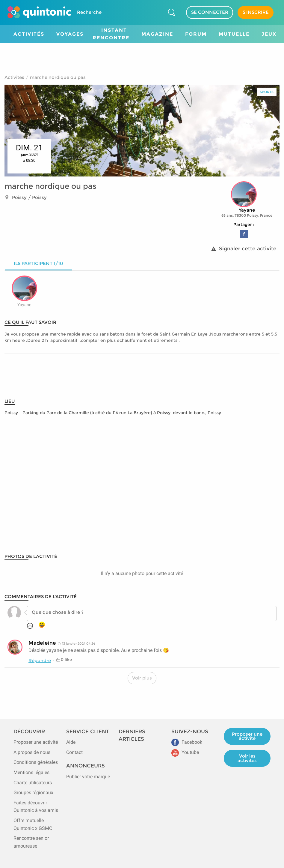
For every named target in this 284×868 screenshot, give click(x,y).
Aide (71, 742)
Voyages (70, 34)
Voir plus (142, 678)
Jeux (269, 34)
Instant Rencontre (111, 34)
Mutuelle (234, 34)
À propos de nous (32, 752)
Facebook (187, 742)
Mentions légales (31, 772)
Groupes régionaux (33, 793)
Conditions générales (36, 762)
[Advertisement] (142, 57)
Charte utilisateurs (33, 783)
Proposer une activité (36, 742)
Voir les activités (247, 758)
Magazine (157, 34)
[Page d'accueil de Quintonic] (39, 12)
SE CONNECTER (210, 12)
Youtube (185, 752)
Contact (74, 752)
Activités (29, 34)
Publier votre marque (88, 777)
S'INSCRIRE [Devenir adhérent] (256, 12)
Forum (196, 34)
